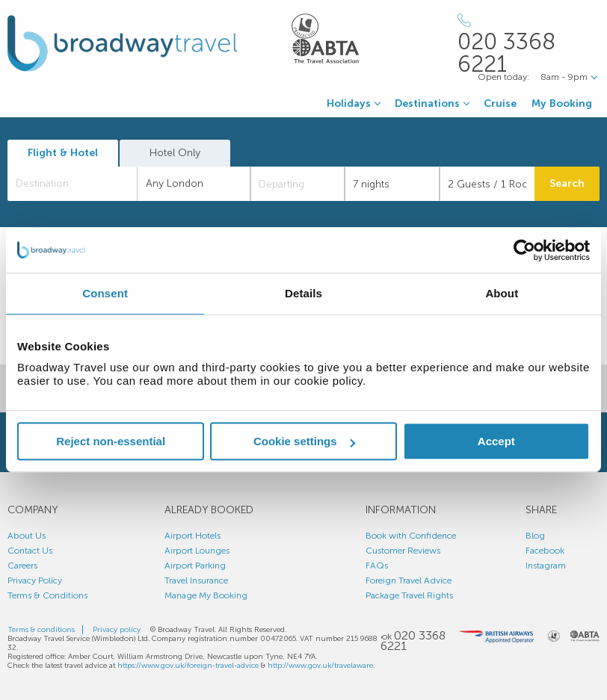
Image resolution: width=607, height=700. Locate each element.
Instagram (546, 566)
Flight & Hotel (63, 153)
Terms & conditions (41, 630)
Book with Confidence (411, 536)
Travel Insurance (196, 580)
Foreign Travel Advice (409, 580)
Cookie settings (304, 441)
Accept (496, 441)
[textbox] (80, 184)
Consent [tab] (105, 293)
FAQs (377, 566)
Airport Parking (195, 566)
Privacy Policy (35, 580)
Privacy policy (117, 630)
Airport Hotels (192, 536)
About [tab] (502, 293)
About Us (27, 536)
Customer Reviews (403, 551)
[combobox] (73, 184)
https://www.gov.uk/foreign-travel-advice (188, 666)
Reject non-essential (111, 441)
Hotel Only (175, 153)
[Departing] (298, 184)
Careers (22, 566)
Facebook (545, 551)
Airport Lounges (197, 551)
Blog (535, 536)
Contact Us (30, 551)
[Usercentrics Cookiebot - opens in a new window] (524, 250)
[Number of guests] (487, 184)
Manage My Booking (206, 595)
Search (567, 183)
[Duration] (392, 184)
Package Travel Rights (409, 595)
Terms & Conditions (47, 595)
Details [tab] (303, 293)
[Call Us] (529, 44)
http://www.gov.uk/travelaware (320, 666)
